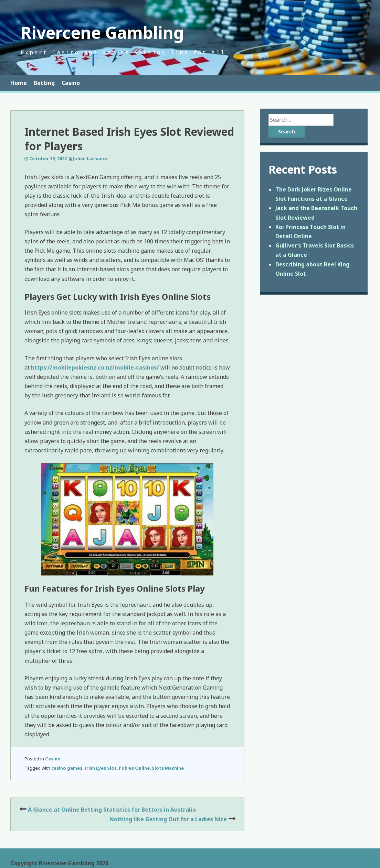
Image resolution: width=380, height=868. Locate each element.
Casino (71, 83)
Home (19, 83)
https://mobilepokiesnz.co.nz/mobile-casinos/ (95, 367)
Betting (44, 83)
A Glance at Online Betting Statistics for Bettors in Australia (112, 810)
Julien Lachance (90, 158)
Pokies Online (134, 768)
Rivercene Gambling (102, 32)
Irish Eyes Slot (101, 768)
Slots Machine (168, 768)
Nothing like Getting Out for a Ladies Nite (168, 819)
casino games (67, 768)
